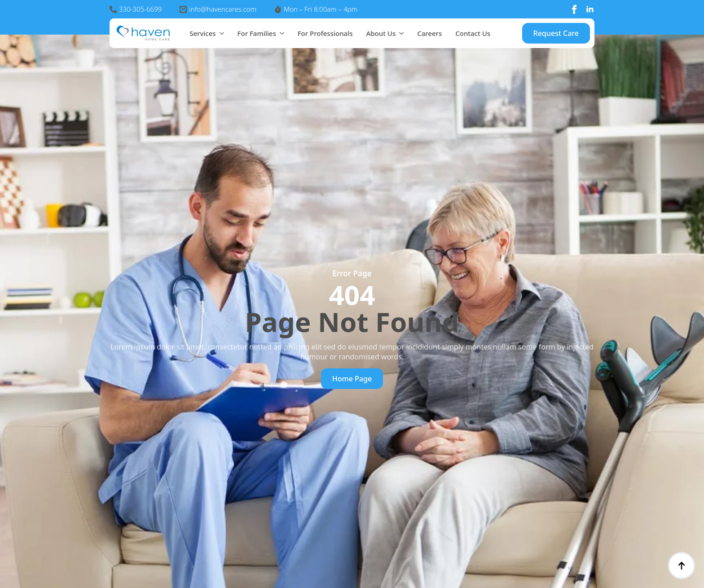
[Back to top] (682, 566)
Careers (429, 33)
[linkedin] (590, 9)
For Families (257, 33)
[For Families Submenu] (280, 33)
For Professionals (325, 33)
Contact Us (473, 33)
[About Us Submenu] (400, 33)
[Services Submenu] (220, 33)
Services (202, 33)
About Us (381, 33)
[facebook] (574, 9)
